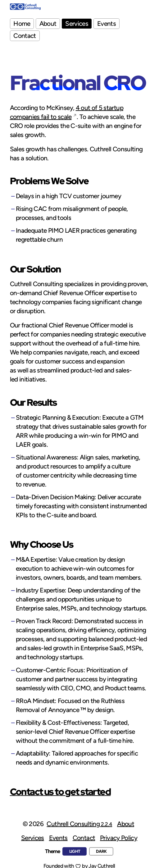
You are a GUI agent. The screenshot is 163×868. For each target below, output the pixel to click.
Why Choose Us (42, 544)
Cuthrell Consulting (79, 824)
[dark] (101, 851)
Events (106, 23)
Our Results (33, 402)
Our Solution (35, 269)
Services (77, 23)
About (48, 23)
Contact (25, 36)
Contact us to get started (60, 792)
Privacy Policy (119, 838)
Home (22, 23)
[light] (75, 851)
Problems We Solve (49, 181)
